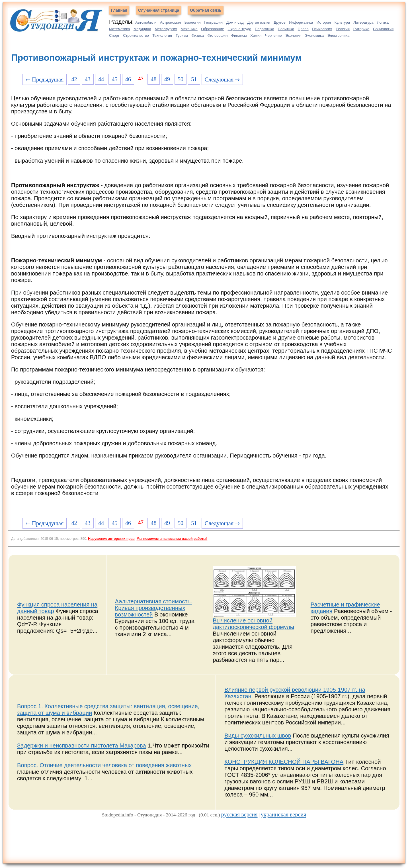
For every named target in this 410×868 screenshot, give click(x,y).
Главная (119, 10)
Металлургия (166, 29)
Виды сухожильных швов (258, 736)
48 (153, 79)
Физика (198, 35)
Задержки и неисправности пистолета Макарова (82, 746)
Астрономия (170, 22)
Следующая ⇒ (222, 79)
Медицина (142, 29)
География (213, 22)
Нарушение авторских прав (111, 539)
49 (167, 79)
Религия (343, 29)
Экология (293, 35)
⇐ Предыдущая (45, 79)
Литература (364, 22)
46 (128, 79)
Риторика (361, 29)
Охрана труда (240, 29)
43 (88, 79)
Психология (322, 29)
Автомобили (146, 22)
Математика (119, 29)
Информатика (301, 22)
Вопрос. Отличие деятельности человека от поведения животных (104, 765)
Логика (383, 22)
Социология (383, 29)
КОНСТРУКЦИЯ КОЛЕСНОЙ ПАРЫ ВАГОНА (284, 762)
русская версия (239, 814)
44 (101, 79)
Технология (162, 35)
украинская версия (284, 814)
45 (114, 79)
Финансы (239, 35)
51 (194, 79)
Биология (193, 22)
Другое (279, 22)
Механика (189, 29)
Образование (213, 29)
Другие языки (259, 22)
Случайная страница (159, 10)
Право (303, 29)
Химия (256, 35)
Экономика (314, 35)
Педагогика (265, 29)
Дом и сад (235, 22)
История (324, 22)
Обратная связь (206, 10)
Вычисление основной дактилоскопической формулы (253, 624)
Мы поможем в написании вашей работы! (172, 539)
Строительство (136, 35)
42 (74, 79)
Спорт (114, 35)
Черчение (273, 35)
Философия (217, 35)
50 (181, 79)
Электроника (339, 35)
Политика (286, 29)
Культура (342, 22)
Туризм (182, 35)
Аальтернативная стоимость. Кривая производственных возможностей (154, 608)
